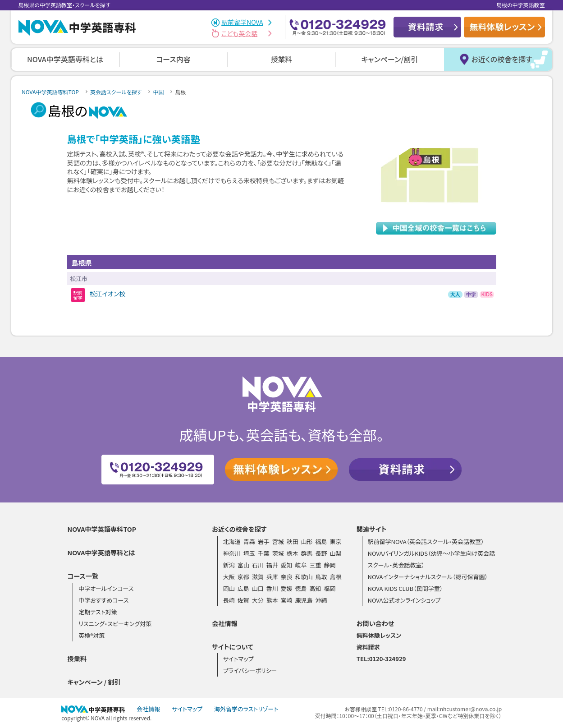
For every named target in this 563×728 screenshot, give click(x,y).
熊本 (272, 600)
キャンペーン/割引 (390, 59)
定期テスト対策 (98, 612)
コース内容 (173, 59)
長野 (321, 553)
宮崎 (287, 600)
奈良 (287, 577)
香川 (272, 588)
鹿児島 (304, 600)
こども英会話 (239, 33)
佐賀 (243, 600)
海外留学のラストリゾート (246, 709)
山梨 (335, 553)
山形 (307, 541)
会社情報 (225, 623)
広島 (243, 588)
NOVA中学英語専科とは (65, 59)
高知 (315, 588)
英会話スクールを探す (116, 92)
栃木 (293, 553)
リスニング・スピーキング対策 (115, 624)
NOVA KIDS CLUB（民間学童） (405, 588)
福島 (321, 541)
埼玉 (249, 553)
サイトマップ (238, 659)
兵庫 (272, 577)
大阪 (229, 577)
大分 (258, 600)
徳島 (301, 588)
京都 (243, 577)
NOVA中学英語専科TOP (50, 92)
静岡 (330, 565)
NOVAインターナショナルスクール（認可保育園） (428, 577)
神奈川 (232, 553)
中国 (158, 92)
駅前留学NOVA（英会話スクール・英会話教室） (426, 541)
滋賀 (258, 577)
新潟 (229, 565)
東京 (335, 541)
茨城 (278, 553)
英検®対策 (92, 635)
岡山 (229, 588)
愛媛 (287, 588)
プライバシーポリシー (250, 670)
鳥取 (321, 577)
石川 (258, 565)
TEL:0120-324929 (381, 659)
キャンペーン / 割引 (94, 682)
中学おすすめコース (103, 600)
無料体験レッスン (379, 635)
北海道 (232, 541)
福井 (272, 565)
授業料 (281, 59)
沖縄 (321, 600)
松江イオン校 (108, 294)
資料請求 (368, 647)
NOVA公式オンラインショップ (404, 600)
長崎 (229, 600)
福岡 (330, 588)
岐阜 (301, 565)
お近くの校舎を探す (501, 59)
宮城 (278, 541)
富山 (243, 565)
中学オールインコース (106, 588)
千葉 (264, 553)
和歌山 (304, 577)
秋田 (293, 541)
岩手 (264, 541)
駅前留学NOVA (242, 22)
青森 (249, 541)
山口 (258, 588)
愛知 (287, 565)
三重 (315, 565)
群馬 (307, 553)
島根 (335, 577)
